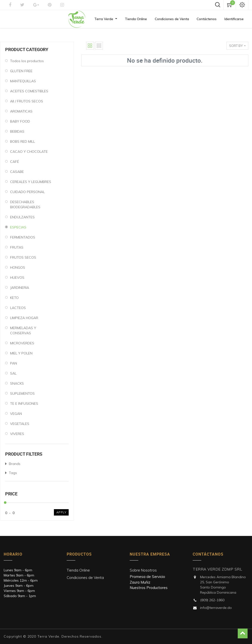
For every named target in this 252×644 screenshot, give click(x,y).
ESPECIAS (18, 229)
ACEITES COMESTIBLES (29, 93)
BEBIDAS (17, 133)
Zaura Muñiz (140, 582)
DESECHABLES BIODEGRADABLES (25, 206)
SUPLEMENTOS (22, 395)
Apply (61, 514)
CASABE (17, 173)
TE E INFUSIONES (24, 405)
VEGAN (16, 415)
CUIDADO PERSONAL (27, 194)
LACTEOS (18, 309)
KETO (14, 299)
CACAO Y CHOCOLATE (29, 153)
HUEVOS (17, 279)
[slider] (5, 504)
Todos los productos (27, 63)
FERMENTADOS (23, 239)
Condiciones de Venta (85, 578)
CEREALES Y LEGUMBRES (31, 183)
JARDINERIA (20, 289)
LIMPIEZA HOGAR (24, 320)
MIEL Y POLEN (21, 355)
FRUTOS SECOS (23, 259)
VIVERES (17, 435)
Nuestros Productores (149, 588)
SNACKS (17, 385)
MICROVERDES (22, 345)
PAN (14, 365)
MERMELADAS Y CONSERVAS (23, 332)
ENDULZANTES (22, 219)
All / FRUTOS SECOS (27, 103)
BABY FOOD (20, 123)
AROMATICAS (21, 113)
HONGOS (18, 269)
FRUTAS (17, 249)
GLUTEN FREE (21, 73)
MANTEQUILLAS (23, 83)
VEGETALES (20, 425)
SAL (13, 375)
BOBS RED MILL (23, 143)
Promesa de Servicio (147, 577)
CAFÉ (15, 163)
